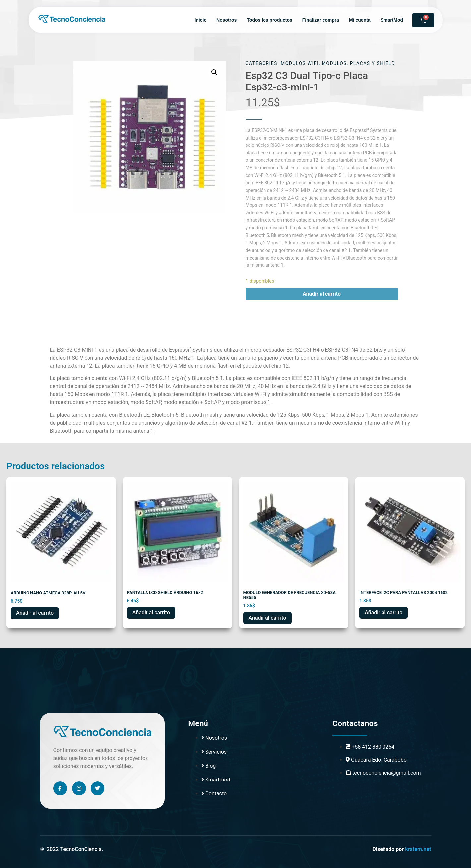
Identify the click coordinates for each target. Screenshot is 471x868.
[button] (214, 72)
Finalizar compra (321, 20)
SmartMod (392, 20)
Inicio (200, 20)
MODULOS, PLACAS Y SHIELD (359, 63)
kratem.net (418, 849)
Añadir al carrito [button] (35, 613)
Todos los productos (269, 20)
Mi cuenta (360, 20)
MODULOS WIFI (300, 63)
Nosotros (227, 20)
